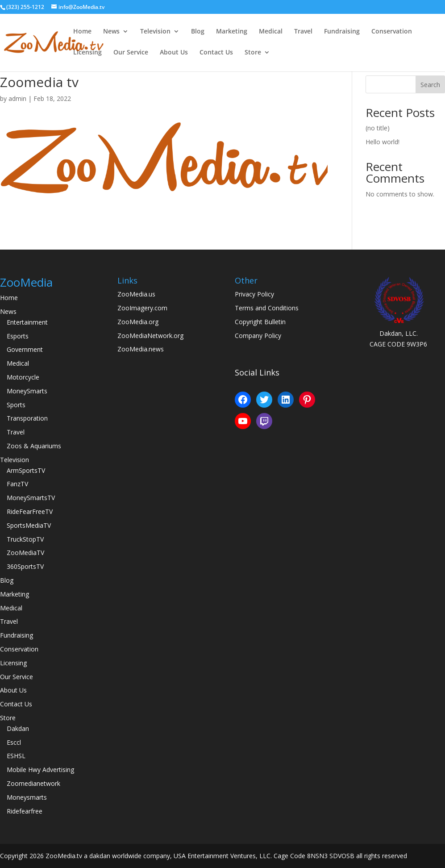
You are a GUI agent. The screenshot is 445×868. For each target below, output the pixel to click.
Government (25, 349)
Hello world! (383, 142)
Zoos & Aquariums (34, 446)
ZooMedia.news (141, 349)
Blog (198, 32)
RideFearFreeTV (30, 511)
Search (430, 85)
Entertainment (27, 322)
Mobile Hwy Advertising (40, 770)
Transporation (27, 418)
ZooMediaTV (25, 553)
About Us (174, 53)
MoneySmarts (27, 391)
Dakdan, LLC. (399, 333)
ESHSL (16, 756)
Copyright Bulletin (260, 322)
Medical (271, 32)
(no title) (378, 128)
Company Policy (258, 336)
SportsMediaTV (29, 525)
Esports (18, 336)
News (111, 32)
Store (253, 53)
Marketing (232, 32)
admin (17, 98)
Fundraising (342, 32)
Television (155, 32)
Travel (303, 32)
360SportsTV (25, 566)
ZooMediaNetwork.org (150, 336)
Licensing (87, 53)
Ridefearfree (25, 811)
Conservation (392, 32)
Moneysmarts (27, 797)
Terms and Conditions (267, 308)
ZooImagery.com (142, 308)
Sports (16, 405)
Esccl (14, 742)
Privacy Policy (254, 294)
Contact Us (216, 53)
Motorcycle (23, 377)
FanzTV (17, 484)
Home (82, 32)
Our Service (131, 53)
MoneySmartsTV (31, 498)
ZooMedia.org (138, 322)
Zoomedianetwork (33, 783)
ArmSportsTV (26, 470)
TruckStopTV (25, 539)
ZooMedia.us (136, 294)
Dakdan (18, 728)
